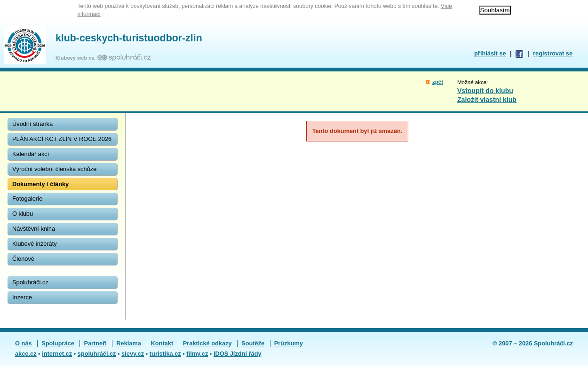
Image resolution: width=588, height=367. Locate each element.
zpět (438, 82)
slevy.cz (133, 354)
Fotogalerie (27, 199)
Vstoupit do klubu (485, 91)
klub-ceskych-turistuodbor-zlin (129, 38)
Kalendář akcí (31, 154)
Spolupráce (58, 343)
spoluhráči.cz (97, 354)
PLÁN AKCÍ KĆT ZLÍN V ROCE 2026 (62, 139)
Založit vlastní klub (487, 100)
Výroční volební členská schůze (54, 169)
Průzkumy (289, 343)
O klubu (23, 214)
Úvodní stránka (32, 124)
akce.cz (26, 354)
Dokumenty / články (40, 184)
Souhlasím (495, 10)
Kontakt (162, 343)
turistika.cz (165, 354)
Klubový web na (76, 58)
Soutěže (253, 343)
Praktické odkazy (207, 343)
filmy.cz (197, 354)
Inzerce (22, 297)
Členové (23, 259)
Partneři (95, 343)
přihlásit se (490, 53)
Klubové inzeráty (35, 244)
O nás (24, 343)
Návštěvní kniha (34, 229)
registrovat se (553, 53)
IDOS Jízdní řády (238, 354)
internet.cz (57, 354)
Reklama (129, 343)
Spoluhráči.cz (30, 282)
